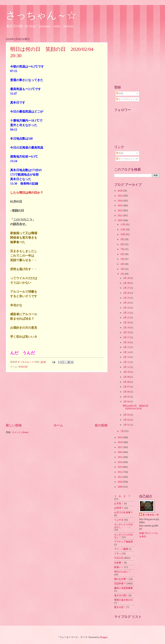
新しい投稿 (14, 425)
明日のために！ (122, 572)
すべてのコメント (127, 99)
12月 (123, 225)
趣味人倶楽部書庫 (123, 588)
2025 (120, 196)
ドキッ (118, 554)
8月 (122, 244)
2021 (120, 216)
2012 (120, 472)
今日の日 (23, 367)
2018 (120, 442)
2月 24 (127, 303)
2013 (120, 467)
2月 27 (127, 288)
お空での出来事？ (123, 513)
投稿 (120, 93)
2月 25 (127, 298)
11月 (123, 230)
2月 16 (127, 342)
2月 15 (127, 347)
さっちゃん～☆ (41, 15)
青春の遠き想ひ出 (123, 600)
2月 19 (127, 328)
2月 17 (127, 337)
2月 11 (127, 367)
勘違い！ (119, 567)
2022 (120, 211)
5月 (122, 259)
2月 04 (127, 402)
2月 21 (127, 318)
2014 (120, 462)
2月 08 (127, 382)
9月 (122, 239)
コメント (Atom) (20, 432)
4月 (122, 264)
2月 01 (127, 425)
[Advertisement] (57, 398)
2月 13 (127, 357)
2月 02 (127, 420)
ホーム (58, 425)
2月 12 (127, 362)
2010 (120, 482)
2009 (120, 487)
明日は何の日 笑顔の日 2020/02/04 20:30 (137, 407)
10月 (123, 234)
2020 (120, 220)
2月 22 (127, 313)
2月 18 (127, 332)
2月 (122, 274)
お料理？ (119, 508)
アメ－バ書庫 (121, 549)
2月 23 (127, 308)
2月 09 (127, 377)
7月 (122, 249)
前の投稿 (101, 425)
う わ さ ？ (122, 496)
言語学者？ (120, 584)
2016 (120, 452)
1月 (122, 431)
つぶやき (119, 520)
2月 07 (127, 387)
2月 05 (127, 397)
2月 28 (127, 283)
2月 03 (127, 415)
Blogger (104, 637)
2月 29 (127, 278)
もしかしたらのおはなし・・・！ (123, 526)
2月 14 (127, 352)
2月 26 (127, 293)
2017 (120, 447)
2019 (120, 437)
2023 (120, 206)
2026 (120, 191)
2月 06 (127, 392)
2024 (120, 201)
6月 (122, 254)
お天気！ (119, 504)
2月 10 (127, 372)
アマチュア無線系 (123, 542)
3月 (122, 269)
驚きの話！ (120, 607)
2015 (120, 457)
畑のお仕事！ (121, 579)
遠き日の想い (121, 595)
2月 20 (127, 323)
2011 (120, 477)
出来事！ (119, 563)
